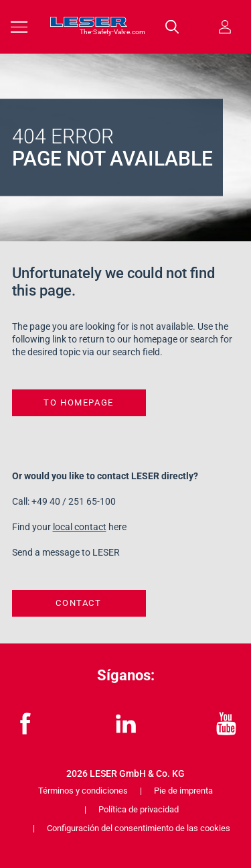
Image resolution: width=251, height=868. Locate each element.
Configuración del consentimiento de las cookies (139, 828)
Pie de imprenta (183, 791)
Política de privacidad (139, 809)
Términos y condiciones (83, 791)
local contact (80, 527)
